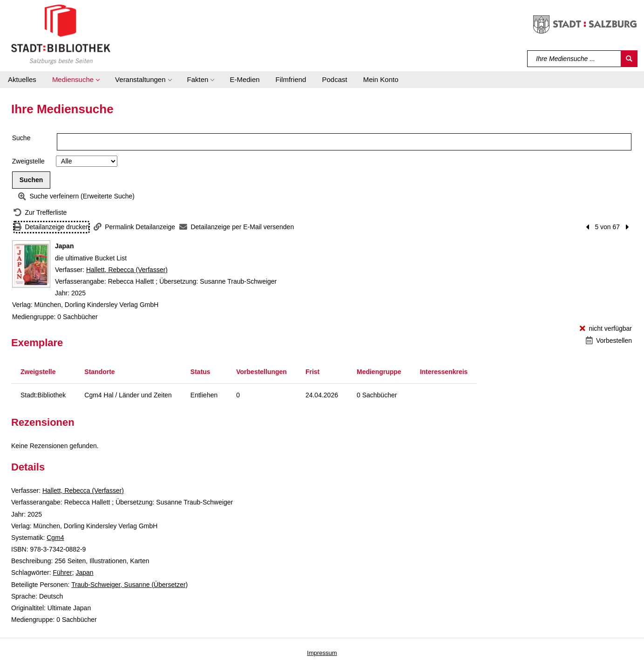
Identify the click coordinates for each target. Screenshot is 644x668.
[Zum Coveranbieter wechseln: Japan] (31, 264)
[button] (76, 80)
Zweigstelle (28, 161)
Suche (21, 138)
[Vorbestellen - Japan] (609, 341)
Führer (62, 573)
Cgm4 (55, 538)
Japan (85, 573)
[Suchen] (629, 59)
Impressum (322, 653)
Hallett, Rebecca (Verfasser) (127, 270)
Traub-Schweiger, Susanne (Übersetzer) (129, 585)
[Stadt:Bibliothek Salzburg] (61, 34)
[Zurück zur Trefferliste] (40, 213)
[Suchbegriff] (574, 59)
